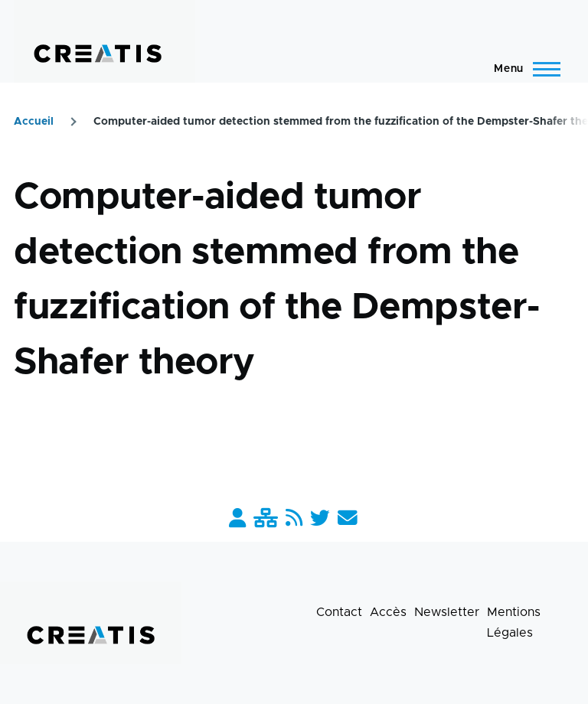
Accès (388, 612)
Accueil (34, 122)
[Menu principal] (523, 69)
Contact (339, 612)
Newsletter (447, 612)
